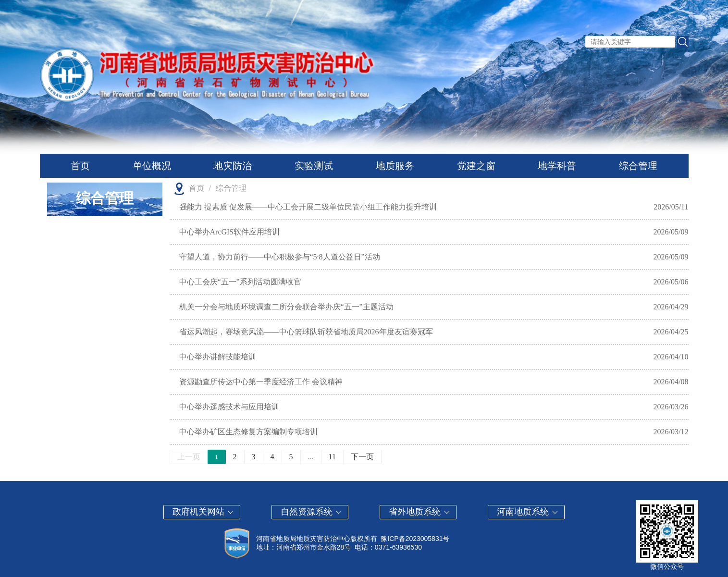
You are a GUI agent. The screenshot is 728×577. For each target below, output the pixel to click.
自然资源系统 (312, 512)
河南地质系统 (528, 512)
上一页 (189, 457)
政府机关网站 (204, 512)
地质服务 (395, 166)
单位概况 (152, 166)
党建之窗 (476, 166)
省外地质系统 (420, 512)
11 (332, 457)
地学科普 (557, 166)
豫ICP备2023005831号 (415, 539)
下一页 (362, 457)
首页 (80, 166)
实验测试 (314, 166)
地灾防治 (233, 166)
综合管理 (638, 166)
